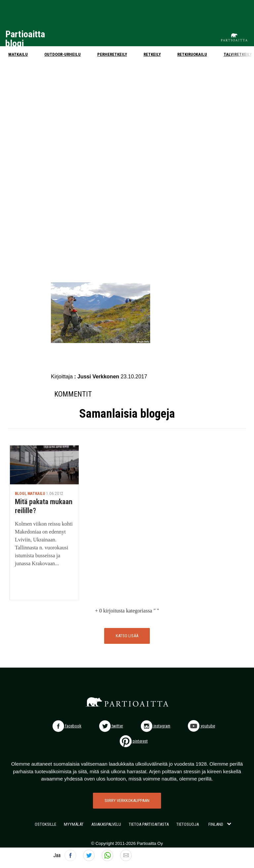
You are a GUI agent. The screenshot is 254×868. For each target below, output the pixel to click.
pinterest (134, 741)
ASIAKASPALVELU (106, 824)
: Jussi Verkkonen (97, 377)
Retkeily (152, 54)
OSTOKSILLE (45, 824)
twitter (111, 726)
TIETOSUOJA (188, 824)
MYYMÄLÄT (74, 824)
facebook (67, 726)
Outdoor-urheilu (63, 54)
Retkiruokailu (192, 54)
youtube (201, 726)
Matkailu (18, 54)
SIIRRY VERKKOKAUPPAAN (127, 800)
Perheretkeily (112, 54)
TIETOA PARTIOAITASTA (149, 824)
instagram (155, 726)
